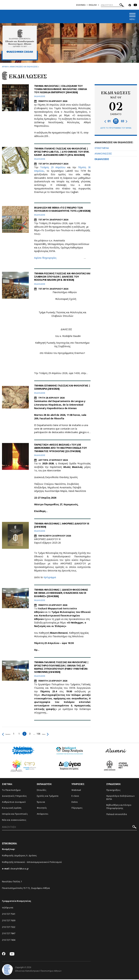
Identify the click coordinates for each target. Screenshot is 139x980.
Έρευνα (41, 802)
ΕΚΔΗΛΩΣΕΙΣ (102, 160)
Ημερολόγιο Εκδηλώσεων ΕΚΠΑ (120, 798)
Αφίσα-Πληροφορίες (45, 262)
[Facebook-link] (130, 5)
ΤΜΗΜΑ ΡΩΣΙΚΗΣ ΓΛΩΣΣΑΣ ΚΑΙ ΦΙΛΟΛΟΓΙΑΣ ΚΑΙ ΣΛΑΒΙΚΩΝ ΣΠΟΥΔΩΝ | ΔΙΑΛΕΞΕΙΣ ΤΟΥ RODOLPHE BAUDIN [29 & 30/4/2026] (61, 277)
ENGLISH (93, 5)
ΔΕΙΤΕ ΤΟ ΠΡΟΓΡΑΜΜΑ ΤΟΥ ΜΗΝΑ (116, 129)
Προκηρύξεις (113, 790)
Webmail (76, 790)
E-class (75, 797)
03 (124, 122)
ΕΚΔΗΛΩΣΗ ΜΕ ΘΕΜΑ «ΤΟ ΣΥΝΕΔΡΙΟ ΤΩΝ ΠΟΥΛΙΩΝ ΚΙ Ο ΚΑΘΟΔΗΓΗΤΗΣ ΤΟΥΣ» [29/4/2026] (60, 211)
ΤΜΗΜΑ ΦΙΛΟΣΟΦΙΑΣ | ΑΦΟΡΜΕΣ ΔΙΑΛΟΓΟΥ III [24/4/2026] (62, 526)
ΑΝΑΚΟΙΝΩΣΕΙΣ (103, 154)
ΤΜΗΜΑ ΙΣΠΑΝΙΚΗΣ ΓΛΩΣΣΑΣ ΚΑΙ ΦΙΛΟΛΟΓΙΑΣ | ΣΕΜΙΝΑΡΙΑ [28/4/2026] (57, 388)
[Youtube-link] (135, 5)
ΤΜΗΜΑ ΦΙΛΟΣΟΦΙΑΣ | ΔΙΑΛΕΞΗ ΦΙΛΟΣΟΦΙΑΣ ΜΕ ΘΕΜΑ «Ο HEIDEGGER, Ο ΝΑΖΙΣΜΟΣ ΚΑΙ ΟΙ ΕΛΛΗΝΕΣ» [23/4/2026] (59, 593)
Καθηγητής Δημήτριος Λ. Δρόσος (19, 856)
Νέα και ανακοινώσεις (14, 820)
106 (48, 734)
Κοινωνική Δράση (12, 808)
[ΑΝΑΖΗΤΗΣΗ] (113, 5)
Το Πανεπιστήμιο (11, 790)
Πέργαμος (77, 808)
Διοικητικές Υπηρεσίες (14, 797)
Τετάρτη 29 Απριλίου (53, 171)
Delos (75, 802)
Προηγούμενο (11, 734)
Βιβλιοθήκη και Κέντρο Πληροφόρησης (119, 807)
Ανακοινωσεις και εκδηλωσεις (24, 67)
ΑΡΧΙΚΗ (5, 67)
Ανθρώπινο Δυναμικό (14, 802)
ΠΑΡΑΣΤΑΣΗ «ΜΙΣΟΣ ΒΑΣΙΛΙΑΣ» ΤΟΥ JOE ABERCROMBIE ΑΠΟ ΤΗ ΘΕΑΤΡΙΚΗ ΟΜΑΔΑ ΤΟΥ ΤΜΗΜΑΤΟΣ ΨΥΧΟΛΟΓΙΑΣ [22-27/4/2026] (62, 448)
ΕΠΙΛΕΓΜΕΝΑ (102, 149)
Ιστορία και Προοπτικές (15, 814)
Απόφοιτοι (43, 814)
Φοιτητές (42, 808)
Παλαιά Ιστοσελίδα (117, 815)
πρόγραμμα (50, 578)
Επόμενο (58, 734)
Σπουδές (42, 790)
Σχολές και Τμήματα (48, 797)
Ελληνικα (81, 5)
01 (108, 122)
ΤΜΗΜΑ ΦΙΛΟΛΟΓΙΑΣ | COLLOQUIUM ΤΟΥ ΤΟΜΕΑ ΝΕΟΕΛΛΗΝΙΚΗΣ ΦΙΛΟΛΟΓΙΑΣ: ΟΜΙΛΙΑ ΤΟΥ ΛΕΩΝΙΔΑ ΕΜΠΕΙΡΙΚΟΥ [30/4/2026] (62, 89)
